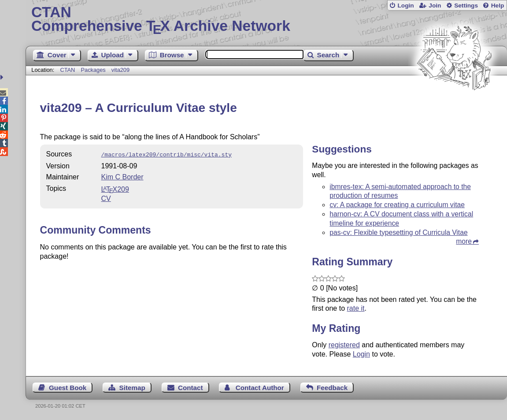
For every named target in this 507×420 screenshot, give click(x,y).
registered (344, 345)
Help (498, 6)
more (464, 241)
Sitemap (132, 388)
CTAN (67, 70)
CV (106, 198)
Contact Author (260, 388)
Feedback (332, 388)
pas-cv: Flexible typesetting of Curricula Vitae (398, 232)
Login (405, 6)
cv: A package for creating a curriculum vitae (397, 205)
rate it (356, 308)
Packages (94, 70)
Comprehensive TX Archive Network (266, 20)
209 (115, 188)
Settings (466, 6)
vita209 (120, 70)
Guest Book (68, 388)
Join (435, 6)
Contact (191, 388)
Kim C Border (122, 176)
